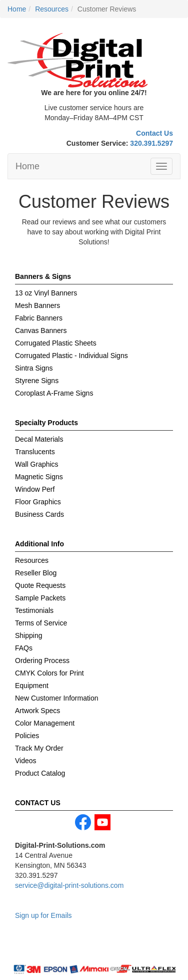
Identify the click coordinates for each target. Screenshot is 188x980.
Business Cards (39, 514)
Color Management (45, 723)
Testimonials (34, 610)
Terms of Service (41, 623)
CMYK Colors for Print (49, 673)
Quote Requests (40, 585)
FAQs (24, 648)
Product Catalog (40, 773)
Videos (26, 761)
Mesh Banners (37, 305)
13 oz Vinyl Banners (46, 293)
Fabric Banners (39, 318)
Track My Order (39, 748)
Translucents (35, 452)
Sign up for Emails (43, 915)
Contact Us (154, 133)
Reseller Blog (36, 573)
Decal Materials (39, 439)
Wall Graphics (37, 464)
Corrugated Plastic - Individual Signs (71, 356)
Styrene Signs (37, 381)
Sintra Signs (34, 368)
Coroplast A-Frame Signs (54, 393)
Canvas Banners (41, 331)
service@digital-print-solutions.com (69, 885)
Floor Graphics (38, 502)
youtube (102, 822)
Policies (27, 736)
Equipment (32, 686)
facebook (83, 822)
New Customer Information (57, 698)
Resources (32, 560)
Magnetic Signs (39, 477)
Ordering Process (42, 661)
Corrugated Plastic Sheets (56, 343)
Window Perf (35, 489)
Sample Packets (40, 598)
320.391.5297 (151, 143)
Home (27, 166)
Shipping (29, 635)
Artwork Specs (37, 711)
